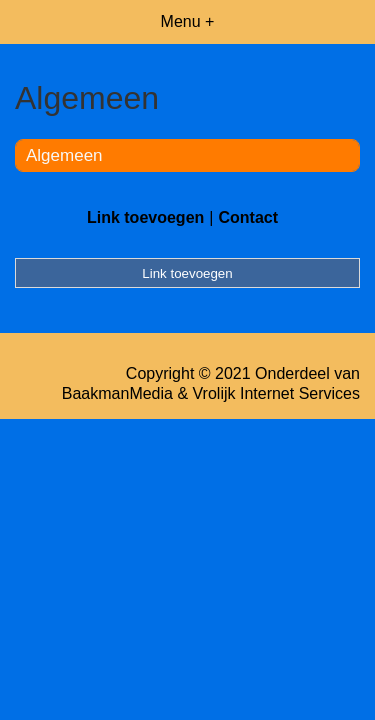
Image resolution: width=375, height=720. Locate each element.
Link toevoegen (145, 217)
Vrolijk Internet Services (276, 393)
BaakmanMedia (117, 393)
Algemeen (64, 155)
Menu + (188, 21)
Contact (248, 217)
